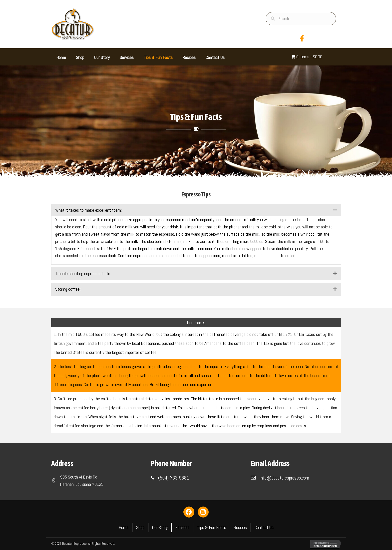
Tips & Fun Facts (212, 527)
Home (124, 527)
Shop (140, 527)
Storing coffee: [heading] (68, 289)
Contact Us (264, 527)
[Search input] (301, 19)
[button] (335, 210)
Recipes (240, 527)
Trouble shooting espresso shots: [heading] (83, 274)
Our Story (160, 527)
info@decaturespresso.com (284, 478)
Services (182, 527)
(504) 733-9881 (174, 478)
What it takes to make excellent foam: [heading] (88, 210)
